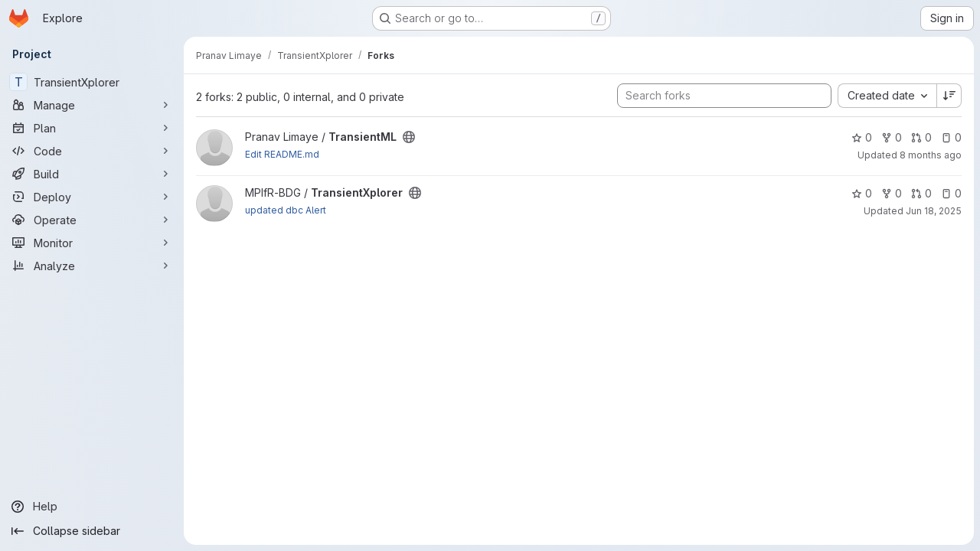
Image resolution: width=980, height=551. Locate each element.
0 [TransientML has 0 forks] (892, 137)
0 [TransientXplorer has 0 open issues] (951, 193)
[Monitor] (92, 243)
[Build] (92, 174)
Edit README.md (282, 154)
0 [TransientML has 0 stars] (862, 137)
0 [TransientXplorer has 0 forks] (892, 193)
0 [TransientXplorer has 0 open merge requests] (921, 193)
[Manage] (92, 105)
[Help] (92, 507)
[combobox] (887, 96)
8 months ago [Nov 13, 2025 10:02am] (931, 155)
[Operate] (92, 220)
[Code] (92, 151)
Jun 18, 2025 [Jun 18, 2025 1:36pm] (934, 211)
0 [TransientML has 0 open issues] (951, 137)
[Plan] (92, 128)
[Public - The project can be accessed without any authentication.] (409, 137)
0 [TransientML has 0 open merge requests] (921, 137)
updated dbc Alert (286, 210)
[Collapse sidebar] (92, 531)
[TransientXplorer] (92, 82)
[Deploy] (92, 197)
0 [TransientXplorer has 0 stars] (862, 193)
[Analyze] (92, 266)
